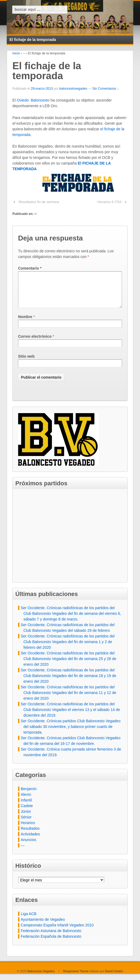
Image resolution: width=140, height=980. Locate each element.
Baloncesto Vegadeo (41, 978)
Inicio (16, 53)
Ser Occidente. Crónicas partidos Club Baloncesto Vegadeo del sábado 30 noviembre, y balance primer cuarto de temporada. (71, 733)
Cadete (27, 812)
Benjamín (29, 795)
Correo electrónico (35, 343)
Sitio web (26, 363)
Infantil (26, 807)
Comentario (30, 268)
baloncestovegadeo (73, 89)
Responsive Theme (76, 978)
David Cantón (114, 978)
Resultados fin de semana (39, 202)
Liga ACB (29, 920)
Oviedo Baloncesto (33, 100)
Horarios (28, 829)
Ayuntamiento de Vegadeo (43, 926)
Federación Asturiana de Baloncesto (51, 937)
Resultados (30, 835)
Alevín (26, 801)
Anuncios (29, 846)
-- (24, 53)
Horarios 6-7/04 (109, 202)
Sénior (26, 824)
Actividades (30, 841)
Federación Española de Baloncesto (51, 943)
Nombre (25, 323)
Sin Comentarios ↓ (106, 89)
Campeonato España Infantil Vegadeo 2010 (57, 932)
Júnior (26, 818)
